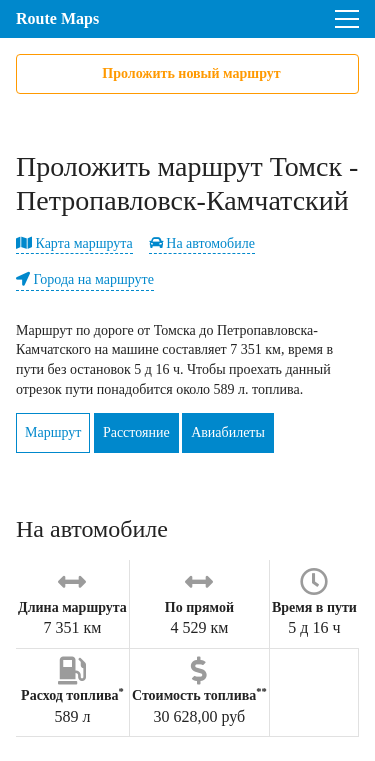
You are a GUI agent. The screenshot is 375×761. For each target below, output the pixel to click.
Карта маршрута (74, 243)
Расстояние (136, 432)
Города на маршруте (85, 279)
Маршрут (53, 432)
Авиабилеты (228, 432)
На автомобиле (202, 243)
